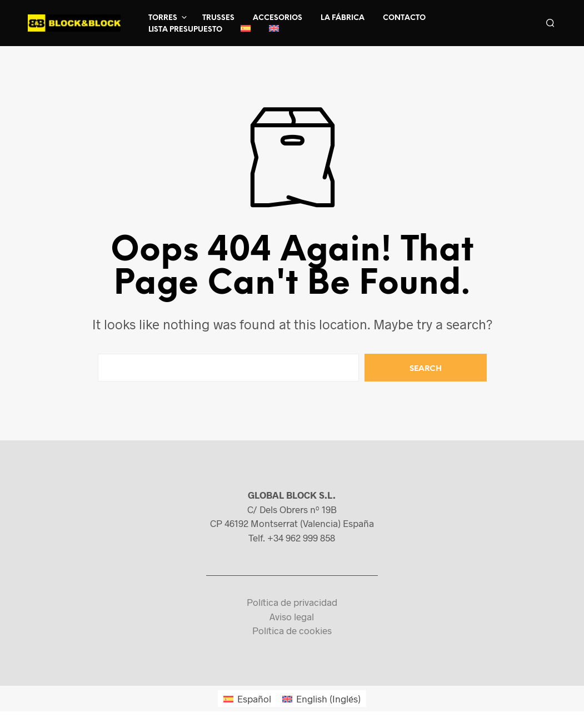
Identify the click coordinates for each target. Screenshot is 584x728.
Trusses (218, 18)
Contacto (404, 18)
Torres (163, 18)
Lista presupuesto (185, 30)
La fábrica (343, 18)
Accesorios (278, 18)
